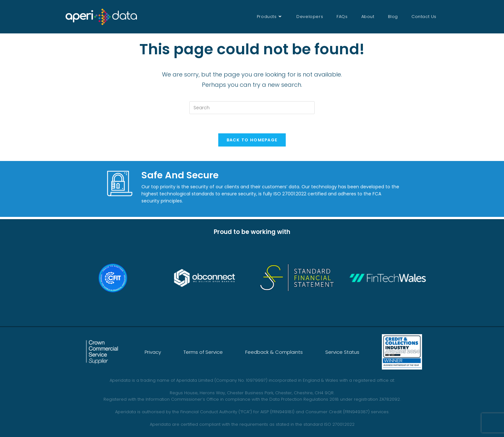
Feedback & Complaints (274, 352)
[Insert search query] (252, 108)
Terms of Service (203, 352)
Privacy (153, 352)
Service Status (342, 352)
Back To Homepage (252, 140)
